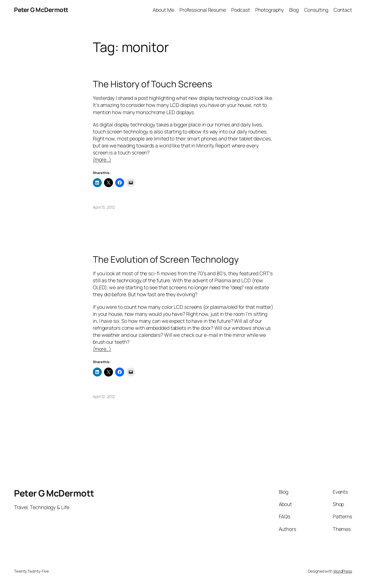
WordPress (343, 571)
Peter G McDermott (41, 10)
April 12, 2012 (104, 397)
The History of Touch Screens (153, 84)
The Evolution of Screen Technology (166, 260)
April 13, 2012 (104, 207)
